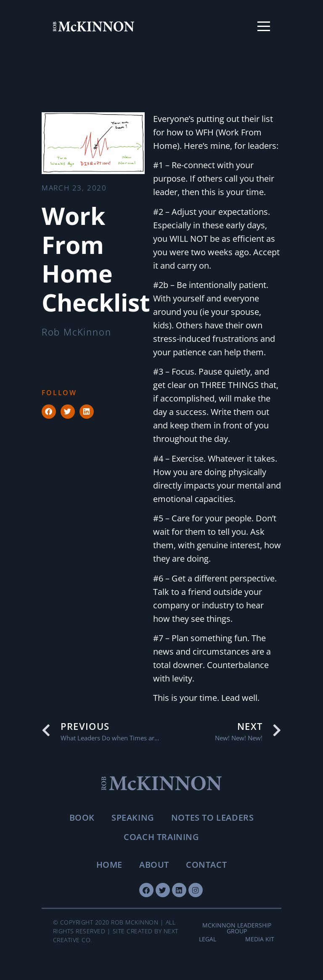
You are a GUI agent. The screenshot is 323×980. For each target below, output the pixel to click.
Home (109, 865)
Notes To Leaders (213, 818)
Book (82, 818)
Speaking (133, 818)
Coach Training (161, 837)
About (154, 865)
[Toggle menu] (264, 26)
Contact (206, 865)
